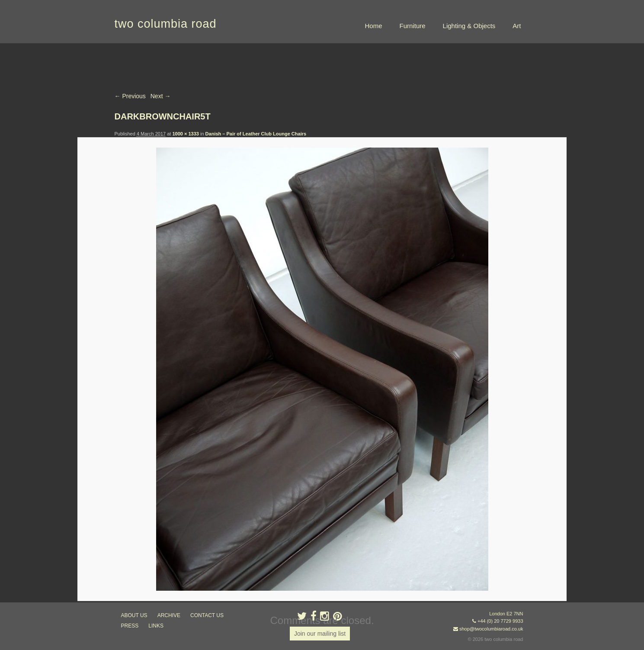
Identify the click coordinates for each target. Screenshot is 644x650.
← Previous (130, 96)
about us (134, 615)
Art (517, 26)
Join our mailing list (320, 634)
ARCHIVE (169, 615)
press (130, 626)
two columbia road (166, 24)
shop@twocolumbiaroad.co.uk (491, 629)
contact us (207, 615)
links (156, 626)
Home (374, 26)
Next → (161, 96)
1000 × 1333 (185, 134)
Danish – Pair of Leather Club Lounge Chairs (256, 134)
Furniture (413, 26)
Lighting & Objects (469, 26)
